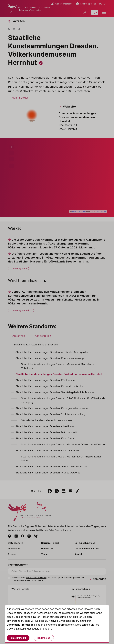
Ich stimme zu (18, 638)
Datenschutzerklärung (21, 625)
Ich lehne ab (44, 638)
